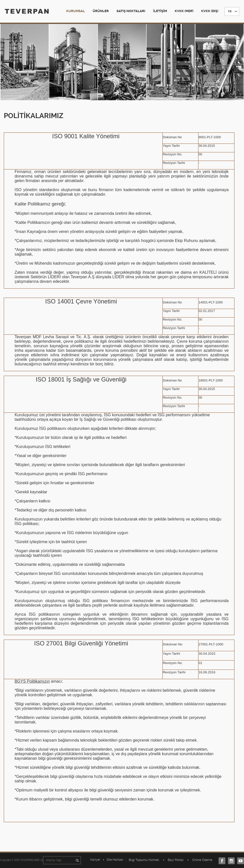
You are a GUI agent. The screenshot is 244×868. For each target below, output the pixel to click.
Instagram (230, 861)
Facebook (221, 861)
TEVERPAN (27, 11)
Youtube (239, 861)
